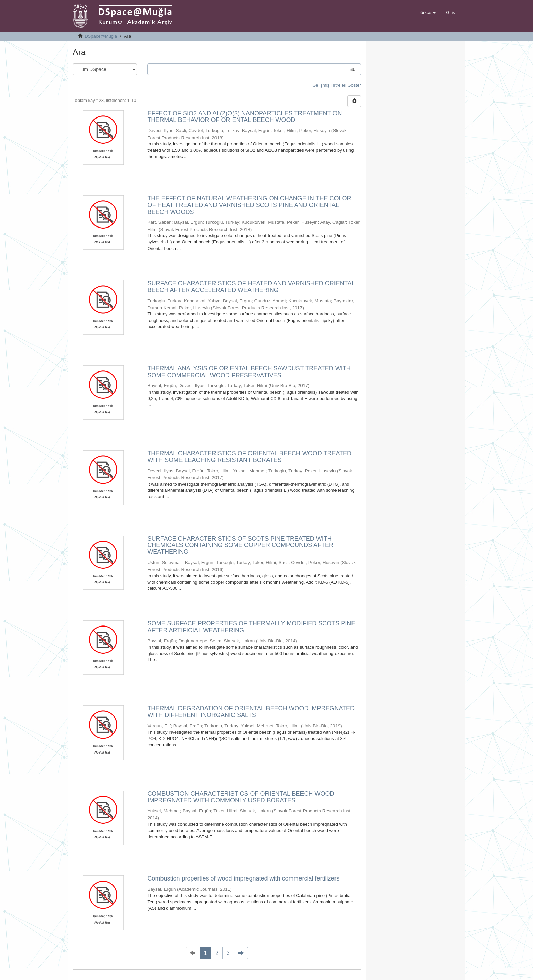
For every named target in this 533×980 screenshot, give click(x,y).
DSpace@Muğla (101, 36)
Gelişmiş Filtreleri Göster (337, 85)
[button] (427, 13)
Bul (353, 69)
